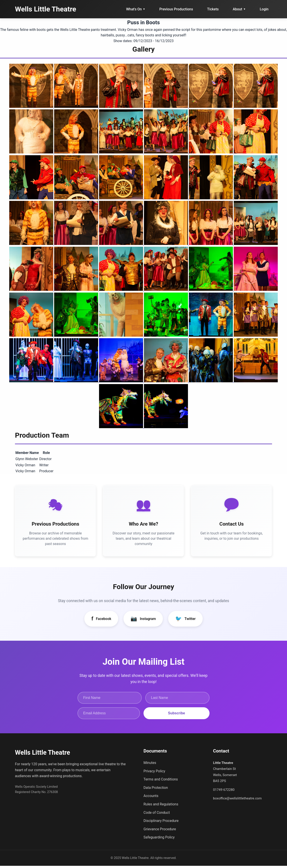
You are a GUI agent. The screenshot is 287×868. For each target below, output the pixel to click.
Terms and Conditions (161, 781)
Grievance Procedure (160, 831)
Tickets (213, 9)
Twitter (185, 621)
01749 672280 (224, 792)
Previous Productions (176, 9)
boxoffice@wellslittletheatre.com (237, 800)
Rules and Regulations (161, 806)
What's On (136, 9)
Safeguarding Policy (159, 839)
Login (264, 9)
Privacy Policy (154, 773)
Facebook (101, 621)
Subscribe (176, 715)
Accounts (151, 798)
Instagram (143, 621)
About (239, 9)
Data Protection (156, 790)
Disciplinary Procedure (161, 823)
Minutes (150, 765)
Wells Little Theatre (46, 9)
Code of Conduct (157, 815)
